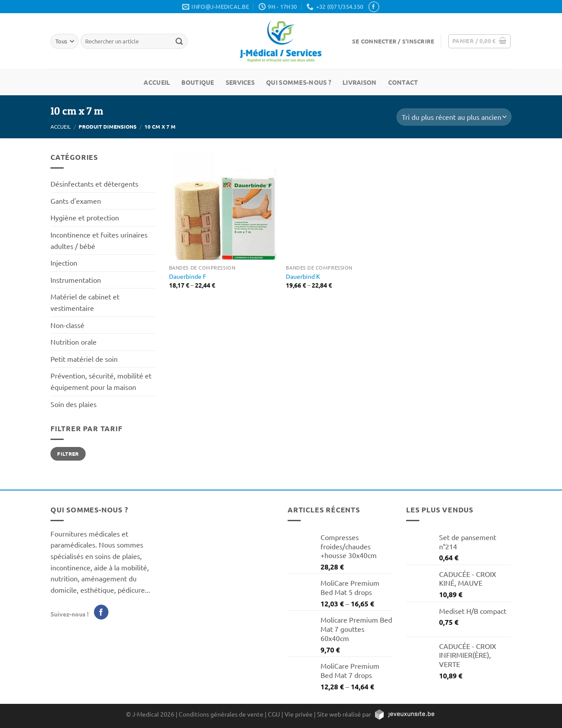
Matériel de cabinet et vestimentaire (85, 302)
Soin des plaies (74, 404)
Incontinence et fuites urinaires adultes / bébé (99, 240)
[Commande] (454, 117)
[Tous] (65, 41)
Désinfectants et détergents (94, 184)
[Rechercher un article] (179, 41)
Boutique (198, 82)
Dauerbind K (303, 276)
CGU (274, 714)
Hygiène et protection (85, 217)
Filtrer (68, 454)
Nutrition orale (74, 342)
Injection (64, 263)
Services (240, 82)
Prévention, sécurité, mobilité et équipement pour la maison (101, 381)
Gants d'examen (76, 201)
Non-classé (67, 325)
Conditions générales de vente (221, 714)
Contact (403, 82)
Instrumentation (76, 280)
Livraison (360, 82)
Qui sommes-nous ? (299, 82)
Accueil (157, 82)
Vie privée (299, 714)
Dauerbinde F (188, 276)
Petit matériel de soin (84, 359)
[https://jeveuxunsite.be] (404, 714)
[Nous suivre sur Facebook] (374, 7)
